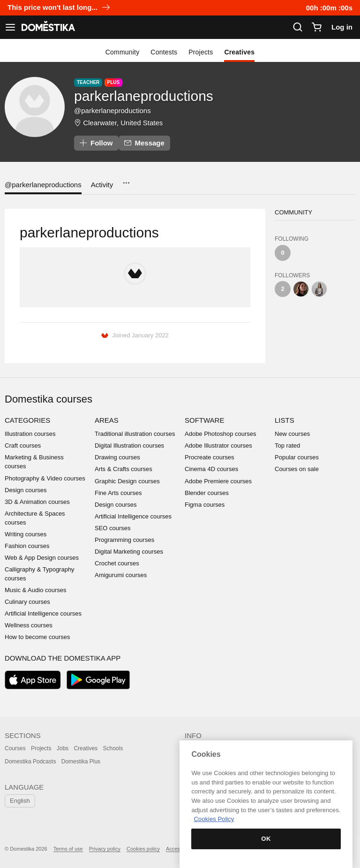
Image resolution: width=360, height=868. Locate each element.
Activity (102, 185)
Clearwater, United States (123, 123)
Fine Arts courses (118, 493)
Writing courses (26, 534)
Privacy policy (105, 849)
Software (204, 420)
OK (266, 839)
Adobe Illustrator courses (218, 445)
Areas (107, 420)
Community (123, 52)
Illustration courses (30, 434)
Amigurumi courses (121, 575)
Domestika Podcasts (30, 761)
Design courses (26, 490)
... (126, 180)
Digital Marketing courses (129, 552)
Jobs (63, 748)
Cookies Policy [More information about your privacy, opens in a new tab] (214, 819)
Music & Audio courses (36, 590)
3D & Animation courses (37, 502)
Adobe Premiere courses (218, 481)
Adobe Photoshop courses (221, 434)
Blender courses (207, 493)
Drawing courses (117, 457)
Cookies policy (143, 849)
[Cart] (316, 27)
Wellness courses (29, 625)
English (20, 801)
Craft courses (23, 445)
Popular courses (297, 457)
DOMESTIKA (47, 27)
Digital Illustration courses (129, 445)
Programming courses (124, 540)
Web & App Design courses (42, 558)
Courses (15, 748)
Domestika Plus (81, 761)
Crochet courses (117, 563)
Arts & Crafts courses (124, 469)
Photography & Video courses (45, 478)
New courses (292, 434)
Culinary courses (27, 602)
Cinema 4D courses (211, 469)
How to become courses (37, 637)
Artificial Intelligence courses (43, 613)
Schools (113, 748)
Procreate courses (210, 457)
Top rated (287, 445)
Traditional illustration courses (135, 434)
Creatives (239, 52)
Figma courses (205, 505)
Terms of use (68, 849)
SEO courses (113, 528)
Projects (201, 52)
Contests (164, 52)
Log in (342, 27)
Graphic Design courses (127, 481)
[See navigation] (10, 27)
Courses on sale (297, 469)
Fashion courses (27, 546)
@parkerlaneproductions (43, 185)
